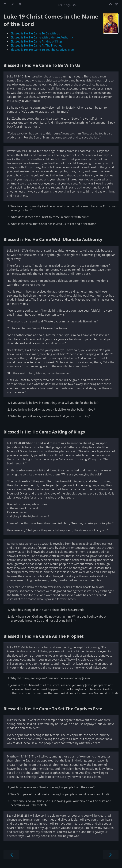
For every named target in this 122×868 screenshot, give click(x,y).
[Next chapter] (111, 854)
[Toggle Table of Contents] (5, 4)
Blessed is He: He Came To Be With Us (35, 33)
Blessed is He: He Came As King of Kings (36, 41)
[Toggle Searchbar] (20, 4)
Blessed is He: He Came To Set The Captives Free (42, 50)
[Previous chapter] (11, 854)
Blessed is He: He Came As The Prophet (36, 45)
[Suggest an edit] (117, 4)
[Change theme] (12, 4)
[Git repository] (111, 4)
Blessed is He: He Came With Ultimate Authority (42, 37)
